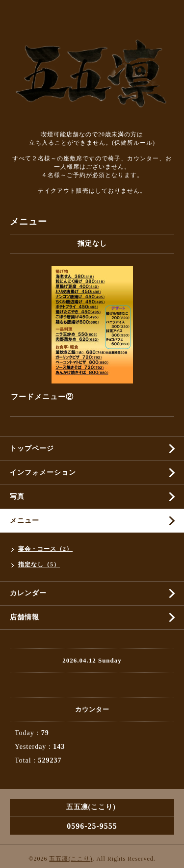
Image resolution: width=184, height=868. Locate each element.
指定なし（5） (39, 564)
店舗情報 (25, 617)
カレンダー (28, 593)
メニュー (25, 521)
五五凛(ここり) (71, 859)
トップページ (32, 448)
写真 (17, 497)
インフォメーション (43, 472)
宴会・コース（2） (45, 549)
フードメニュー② (42, 397)
